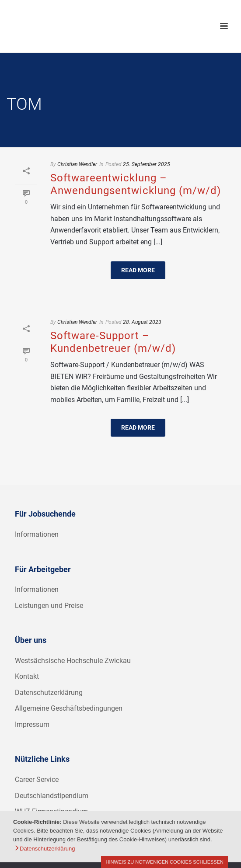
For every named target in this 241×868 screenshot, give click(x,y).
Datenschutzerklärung (49, 693)
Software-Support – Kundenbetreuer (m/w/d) (113, 342)
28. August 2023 (142, 322)
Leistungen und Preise (49, 606)
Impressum (32, 724)
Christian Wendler (77, 164)
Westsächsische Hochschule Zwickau (73, 661)
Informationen (37, 534)
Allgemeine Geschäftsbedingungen (69, 708)
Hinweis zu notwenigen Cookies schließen (164, 862)
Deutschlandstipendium (52, 796)
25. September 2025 (147, 164)
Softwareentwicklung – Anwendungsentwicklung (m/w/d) (136, 184)
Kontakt (27, 676)
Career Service (37, 779)
